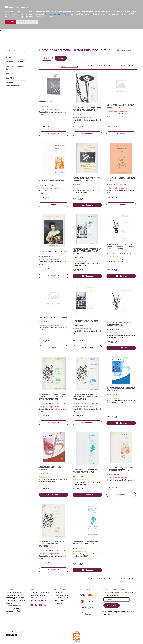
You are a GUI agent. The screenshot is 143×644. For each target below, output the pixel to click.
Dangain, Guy (111, 253)
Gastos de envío (60, 600)
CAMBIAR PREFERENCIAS (27, 22)
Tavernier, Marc (61, 403)
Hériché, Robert (44, 106)
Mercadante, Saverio (113, 329)
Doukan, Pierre (77, 185)
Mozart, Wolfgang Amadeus (126, 253)
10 (121, 66)
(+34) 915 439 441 (37, 598)
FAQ (56, 606)
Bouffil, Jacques (44, 322)
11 (124, 66)
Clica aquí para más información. (57, 14)
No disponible (54, 134)
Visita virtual (59, 603)
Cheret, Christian (112, 395)
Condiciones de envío (62, 598)
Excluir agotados (46, 66)
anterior (91, 66)
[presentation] (120, 621)
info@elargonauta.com (38, 600)
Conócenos (59, 593)
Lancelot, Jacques (45, 474)
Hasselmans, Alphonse (46, 185)
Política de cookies (61, 595)
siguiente (131, 66)
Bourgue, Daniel (78, 258)
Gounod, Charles (78, 476)
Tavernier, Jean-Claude (47, 403)
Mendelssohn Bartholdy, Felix (116, 185)
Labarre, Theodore (112, 474)
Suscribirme (112, 605)
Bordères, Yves (78, 114)
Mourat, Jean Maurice (46, 256)
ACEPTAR (10, 22)
